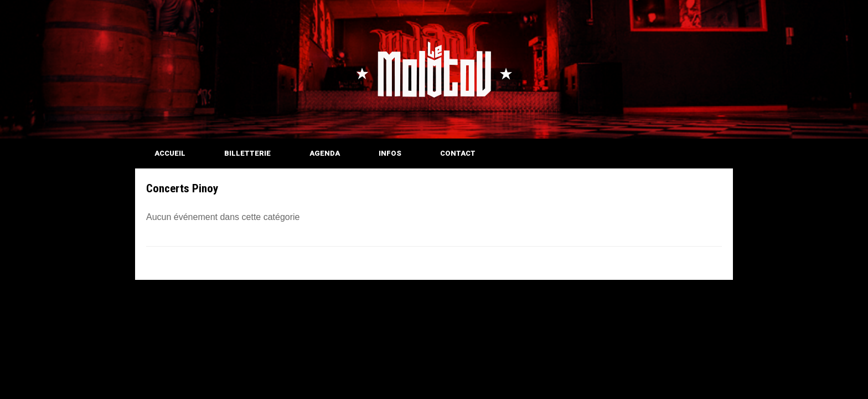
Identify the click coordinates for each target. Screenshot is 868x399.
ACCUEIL (170, 153)
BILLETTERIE (247, 153)
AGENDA (325, 153)
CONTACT (458, 153)
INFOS (390, 153)
